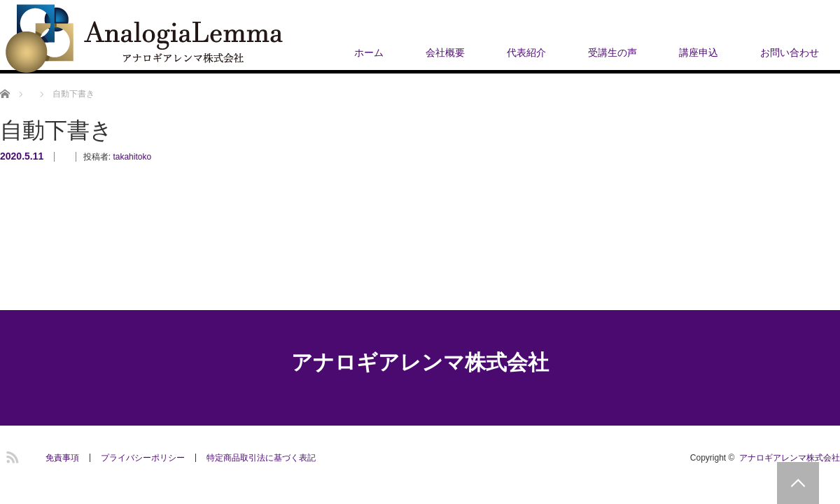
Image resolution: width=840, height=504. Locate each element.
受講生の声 (612, 52)
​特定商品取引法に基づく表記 (261, 458)
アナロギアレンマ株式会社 (420, 362)
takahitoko (132, 157)
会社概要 (445, 52)
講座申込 (699, 52)
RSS (10, 455)
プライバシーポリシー (143, 458)
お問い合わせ (790, 52)
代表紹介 (526, 52)
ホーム (369, 52)
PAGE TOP (798, 483)
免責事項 (62, 458)
